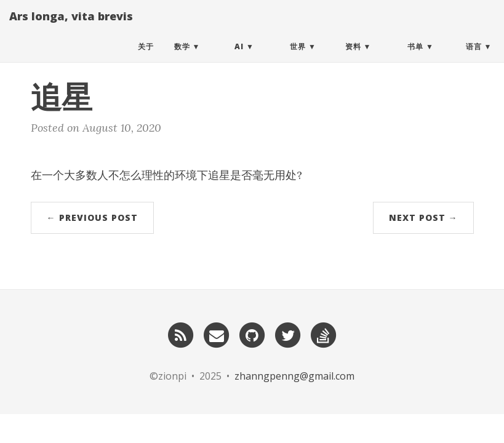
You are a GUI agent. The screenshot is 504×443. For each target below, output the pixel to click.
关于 (146, 58)
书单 (415, 58)
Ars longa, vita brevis (71, 28)
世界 (298, 58)
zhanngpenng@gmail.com (294, 376)
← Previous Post (92, 218)
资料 (353, 58)
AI (239, 58)
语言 (474, 58)
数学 (182, 58)
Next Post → (423, 218)
